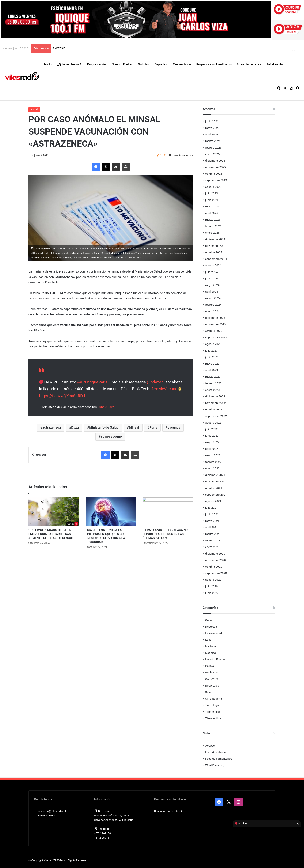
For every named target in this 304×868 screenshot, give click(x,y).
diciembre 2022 (215, 396)
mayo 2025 (212, 206)
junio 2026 (212, 121)
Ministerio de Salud (104, 427)
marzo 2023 (213, 377)
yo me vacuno (111, 437)
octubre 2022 (214, 409)
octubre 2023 (214, 331)
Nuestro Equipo (122, 64)
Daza (75, 427)
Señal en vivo (275, 64)
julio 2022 (211, 429)
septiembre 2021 (216, 495)
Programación (96, 64)
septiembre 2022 (216, 416)
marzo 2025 (213, 219)
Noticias (143, 64)
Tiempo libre (213, 718)
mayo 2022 (212, 442)
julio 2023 (211, 350)
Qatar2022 (212, 679)
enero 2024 (212, 311)
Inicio (48, 64)
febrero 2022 (213, 462)
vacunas (174, 427)
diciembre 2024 (215, 239)
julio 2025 (211, 193)
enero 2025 (212, 233)
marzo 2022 (213, 455)
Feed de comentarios (219, 759)
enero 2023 (212, 390)
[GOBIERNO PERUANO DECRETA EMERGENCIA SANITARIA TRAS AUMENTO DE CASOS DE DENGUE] (54, 512)
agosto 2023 (213, 344)
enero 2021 (212, 547)
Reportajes (212, 685)
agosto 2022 (213, 422)
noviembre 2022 (216, 403)
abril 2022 (212, 449)
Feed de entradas (216, 752)
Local (209, 640)
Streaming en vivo (249, 64)
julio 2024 (211, 272)
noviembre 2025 (216, 167)
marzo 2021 (213, 534)
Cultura (210, 620)
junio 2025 (212, 200)
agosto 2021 (213, 501)
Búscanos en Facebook (168, 811)
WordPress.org (215, 765)
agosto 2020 (213, 580)
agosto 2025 (213, 187)
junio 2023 (212, 357)
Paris (153, 427)
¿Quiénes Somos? (69, 64)
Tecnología (212, 705)
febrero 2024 (213, 305)
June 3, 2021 (107, 407)
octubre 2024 (214, 252)
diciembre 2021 (215, 475)
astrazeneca (52, 427)
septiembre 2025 (216, 180)
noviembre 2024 (216, 246)
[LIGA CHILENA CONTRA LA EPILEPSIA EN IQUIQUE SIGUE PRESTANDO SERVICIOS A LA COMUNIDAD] (111, 512)
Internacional (214, 633)
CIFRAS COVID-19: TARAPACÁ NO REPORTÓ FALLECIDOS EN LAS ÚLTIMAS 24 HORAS (165, 534)
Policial (210, 666)
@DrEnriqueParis (92, 382)
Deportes (161, 64)
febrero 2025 (213, 226)
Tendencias (180, 64)
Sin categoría (214, 699)
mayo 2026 (212, 128)
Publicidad (212, 672)
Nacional (211, 646)
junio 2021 (212, 514)
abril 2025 (212, 213)
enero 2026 (212, 154)
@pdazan (155, 382)
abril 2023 (212, 370)
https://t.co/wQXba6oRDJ (62, 396)
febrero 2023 (213, 383)
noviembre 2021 (216, 481)
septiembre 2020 (216, 573)
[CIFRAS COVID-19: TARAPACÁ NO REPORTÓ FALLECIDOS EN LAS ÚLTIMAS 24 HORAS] (168, 512)
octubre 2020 (214, 567)
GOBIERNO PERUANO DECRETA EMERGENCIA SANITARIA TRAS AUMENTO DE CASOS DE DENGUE (51, 534)
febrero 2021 (213, 540)
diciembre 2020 (215, 553)
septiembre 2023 (216, 337)
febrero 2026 (213, 147)
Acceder (210, 745)
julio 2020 (211, 586)
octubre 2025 (214, 174)
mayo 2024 (212, 285)
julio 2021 (211, 508)
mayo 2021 (212, 521)
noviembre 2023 (216, 324)
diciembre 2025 (215, 161)
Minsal (134, 427)
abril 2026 (212, 134)
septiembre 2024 (216, 259)
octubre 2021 (214, 488)
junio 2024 (212, 278)
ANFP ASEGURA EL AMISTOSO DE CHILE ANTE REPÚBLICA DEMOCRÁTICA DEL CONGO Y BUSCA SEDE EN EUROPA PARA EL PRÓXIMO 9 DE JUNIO (143, 48)
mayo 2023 (212, 364)
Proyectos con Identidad (212, 64)
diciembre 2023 (215, 318)
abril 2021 (212, 527)
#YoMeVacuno (164, 389)
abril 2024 (212, 292)
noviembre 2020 (216, 560)
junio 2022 (212, 436)
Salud (34, 110)
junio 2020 (212, 593)
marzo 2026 (213, 141)
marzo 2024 (213, 298)
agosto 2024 (213, 265)
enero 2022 (212, 468)
